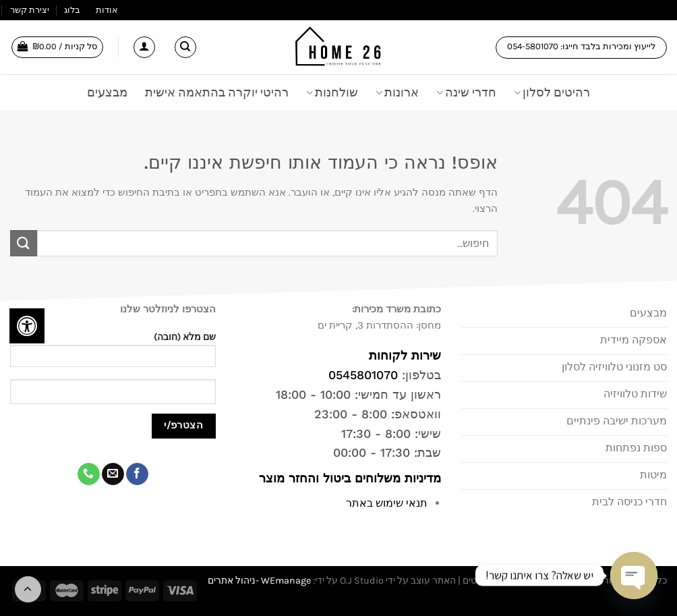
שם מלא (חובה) (113, 354)
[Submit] (24, 243)
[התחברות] (144, 47)
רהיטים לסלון (552, 92)
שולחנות (332, 92)
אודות (107, 10)
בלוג (72, 10)
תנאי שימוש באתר (387, 503)
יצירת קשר (30, 10)
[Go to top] (28, 589)
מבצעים (107, 92)
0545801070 (363, 375)
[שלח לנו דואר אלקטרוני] (113, 474)
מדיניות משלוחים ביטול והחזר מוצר (348, 478)
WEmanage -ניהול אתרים (259, 581)
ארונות (397, 92)
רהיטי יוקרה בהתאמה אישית (217, 92)
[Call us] (89, 474)
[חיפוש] (185, 47)
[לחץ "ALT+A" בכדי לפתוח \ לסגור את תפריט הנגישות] (27, 326)
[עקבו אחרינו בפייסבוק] (137, 474)
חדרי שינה (466, 92)
